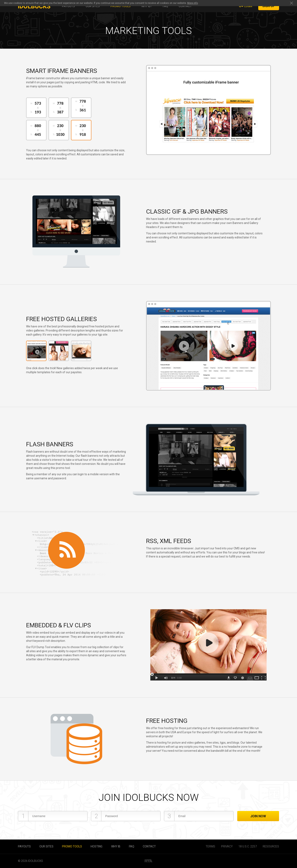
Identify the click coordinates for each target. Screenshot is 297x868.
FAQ (165, 6)
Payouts (68, 6)
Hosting (96, 846)
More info (193, 3)
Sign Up (269, 6)
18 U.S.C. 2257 (248, 846)
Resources (271, 846)
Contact (185, 6)
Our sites (93, 6)
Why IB (116, 846)
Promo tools (121, 6)
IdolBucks (36, 861)
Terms (210, 846)
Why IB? (147, 6)
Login (248, 6)
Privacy (227, 846)
